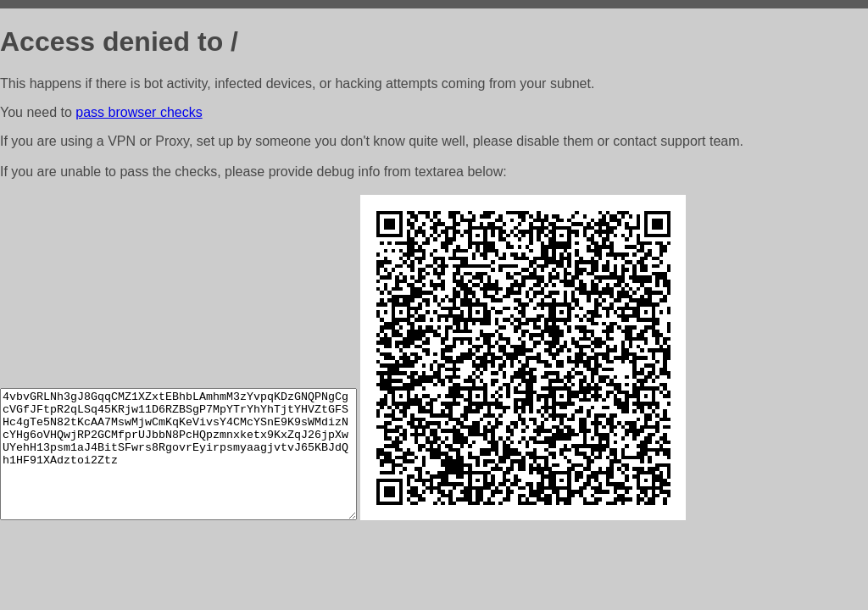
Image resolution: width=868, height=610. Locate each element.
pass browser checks (139, 112)
